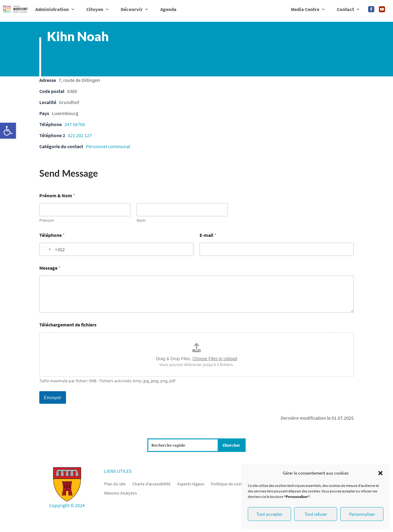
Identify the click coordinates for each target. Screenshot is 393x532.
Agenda (168, 9)
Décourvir (132, 9)
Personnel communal (108, 146)
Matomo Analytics (121, 493)
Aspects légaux (191, 484)
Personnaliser (362, 514)
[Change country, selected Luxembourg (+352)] (46, 249)
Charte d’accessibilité (151, 484)
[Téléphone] (116, 249)
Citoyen (95, 9)
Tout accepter (269, 514)
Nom (141, 220)
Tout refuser (316, 514)
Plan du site (115, 484)
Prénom (47, 220)
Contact (345, 9)
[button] (8, 131)
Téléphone (52, 235)
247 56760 (75, 124)
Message (50, 268)
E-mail (208, 235)
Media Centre (305, 9)
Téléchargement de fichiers (68, 325)
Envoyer (53, 397)
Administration (52, 9)
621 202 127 (80, 135)
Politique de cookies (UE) (233, 484)
